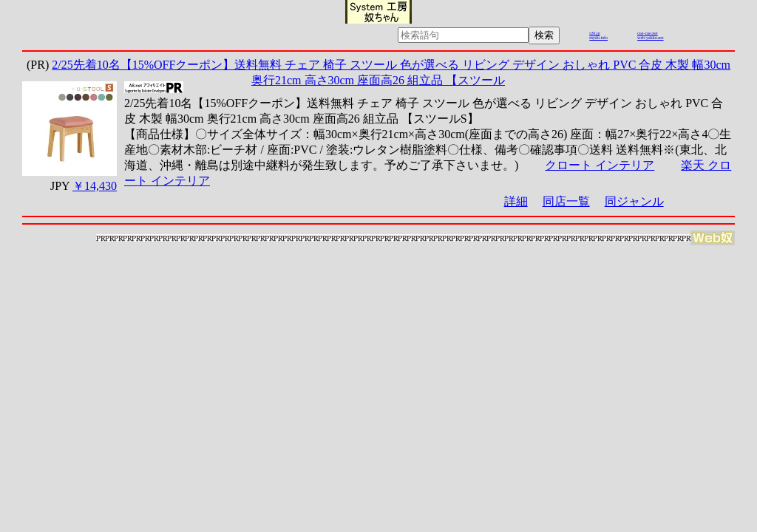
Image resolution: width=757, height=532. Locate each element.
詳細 (516, 201)
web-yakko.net (651, 38)
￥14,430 (95, 186)
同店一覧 (566, 201)
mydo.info (598, 38)
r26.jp (594, 33)
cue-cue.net (647, 33)
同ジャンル (634, 201)
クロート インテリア (600, 165)
